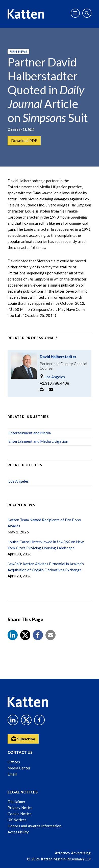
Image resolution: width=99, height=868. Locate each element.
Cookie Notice (20, 814)
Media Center (19, 768)
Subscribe (23, 738)
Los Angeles (52, 377)
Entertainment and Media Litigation (38, 441)
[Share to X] (25, 635)
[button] (13, 635)
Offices (14, 762)
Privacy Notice (20, 808)
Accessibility (18, 832)
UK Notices (17, 820)
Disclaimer (17, 802)
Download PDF (24, 140)
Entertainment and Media (30, 433)
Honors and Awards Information (34, 826)
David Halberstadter (58, 357)
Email (12, 774)
